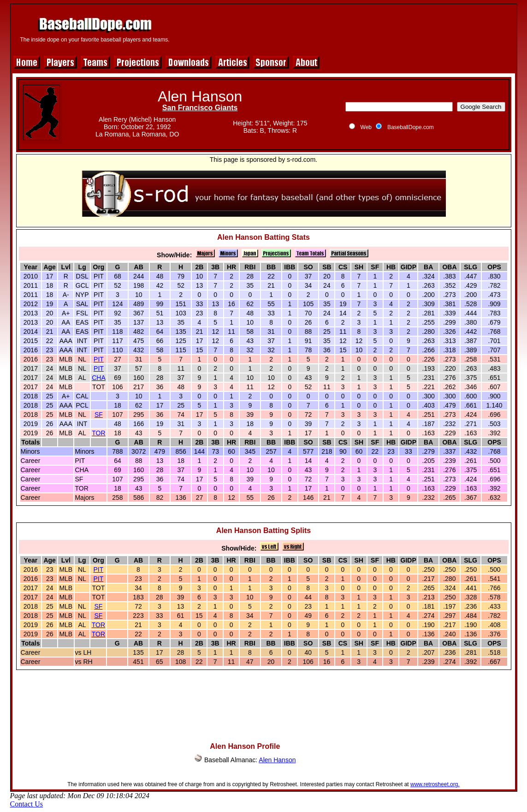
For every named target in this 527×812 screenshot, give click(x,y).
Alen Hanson (277, 760)
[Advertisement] (345, 29)
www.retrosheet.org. (435, 784)
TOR (98, 433)
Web (366, 127)
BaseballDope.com (411, 127)
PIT (99, 359)
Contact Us (27, 804)
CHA (99, 378)
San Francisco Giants (200, 108)
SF (99, 415)
